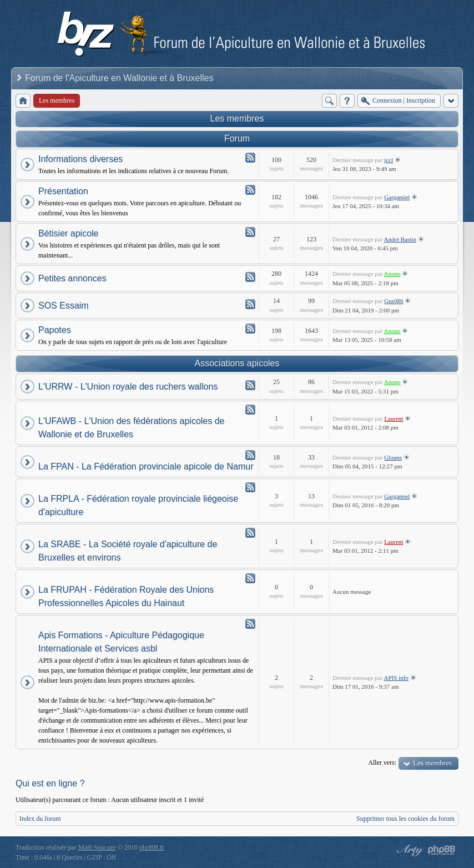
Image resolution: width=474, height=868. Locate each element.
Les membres (237, 118)
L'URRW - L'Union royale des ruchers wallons (128, 387)
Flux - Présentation (250, 190)
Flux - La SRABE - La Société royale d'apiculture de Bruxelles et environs (250, 533)
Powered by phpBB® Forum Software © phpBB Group (442, 850)
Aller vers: (382, 763)
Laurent (394, 418)
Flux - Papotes (250, 329)
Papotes (55, 330)
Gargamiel (397, 197)
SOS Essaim (64, 306)
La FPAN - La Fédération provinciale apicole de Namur (146, 466)
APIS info (396, 678)
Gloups (393, 457)
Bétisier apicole (69, 233)
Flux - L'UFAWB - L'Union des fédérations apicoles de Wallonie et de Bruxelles (250, 410)
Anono (392, 274)
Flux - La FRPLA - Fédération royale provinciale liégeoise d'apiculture (250, 487)
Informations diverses (80, 159)
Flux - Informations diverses (250, 158)
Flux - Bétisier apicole (250, 232)
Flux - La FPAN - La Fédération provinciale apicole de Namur (250, 455)
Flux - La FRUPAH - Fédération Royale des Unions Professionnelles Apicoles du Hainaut (250, 578)
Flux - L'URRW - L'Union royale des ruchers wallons (250, 385)
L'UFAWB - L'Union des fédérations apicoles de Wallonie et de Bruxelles (131, 428)
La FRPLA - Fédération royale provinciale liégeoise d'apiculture (138, 505)
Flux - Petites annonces (250, 277)
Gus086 (394, 301)
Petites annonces (72, 278)
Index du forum (40, 819)
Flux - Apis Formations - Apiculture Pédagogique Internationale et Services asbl (250, 624)
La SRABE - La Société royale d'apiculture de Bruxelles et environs (128, 551)
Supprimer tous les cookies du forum (405, 819)
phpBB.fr (152, 847)
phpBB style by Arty (409, 850)
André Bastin (400, 239)
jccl (389, 160)
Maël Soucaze (97, 847)
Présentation (63, 191)
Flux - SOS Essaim (250, 304)
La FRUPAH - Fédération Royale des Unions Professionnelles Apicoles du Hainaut (126, 596)
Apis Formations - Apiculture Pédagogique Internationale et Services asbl (121, 642)
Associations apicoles (237, 363)
